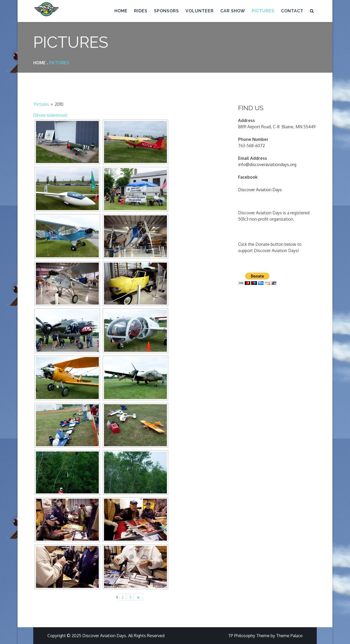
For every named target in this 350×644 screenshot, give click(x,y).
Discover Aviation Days (260, 190)
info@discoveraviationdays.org (267, 164)
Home (121, 11)
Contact (292, 11)
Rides (141, 11)
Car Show (233, 11)
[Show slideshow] (50, 115)
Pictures (263, 11)
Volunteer (200, 11)
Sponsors (166, 11)
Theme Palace (289, 636)
